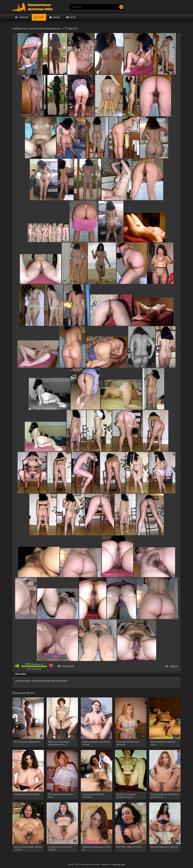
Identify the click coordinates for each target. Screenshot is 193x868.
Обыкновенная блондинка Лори (61, 795)
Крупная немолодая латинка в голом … (28, 848)
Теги (39, 17)
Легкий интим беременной (27, 742)
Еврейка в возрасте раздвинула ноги (126, 795)
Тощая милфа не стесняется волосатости (164, 795)
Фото (71, 17)
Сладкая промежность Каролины (93, 795)
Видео (55, 17)
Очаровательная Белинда (26, 794)
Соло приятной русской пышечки (128, 743)
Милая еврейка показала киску (163, 743)
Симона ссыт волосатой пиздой (60, 848)
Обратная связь (119, 864)
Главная (22, 17)
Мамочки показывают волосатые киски (59, 743)
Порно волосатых (33, 7)
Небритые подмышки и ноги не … (96, 848)
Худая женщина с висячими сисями (96, 743)
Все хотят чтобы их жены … (130, 847)
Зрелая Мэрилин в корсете (164, 847)
